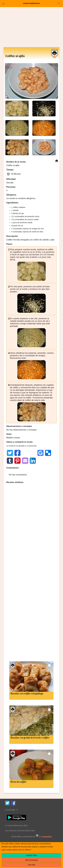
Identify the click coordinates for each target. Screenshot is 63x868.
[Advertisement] (31, 28)
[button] (4, 4)
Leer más (31, 865)
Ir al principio (12, 810)
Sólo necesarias (31, 860)
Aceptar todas (31, 855)
